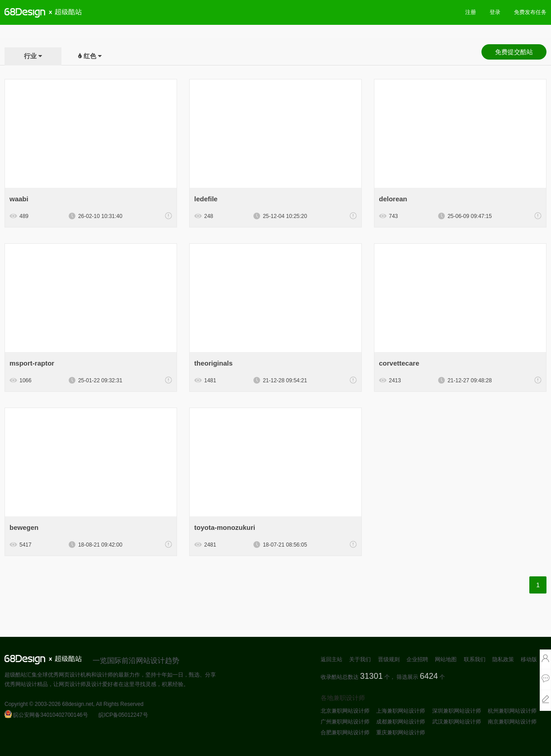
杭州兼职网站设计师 (512, 711)
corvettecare (399, 363)
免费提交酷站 (514, 52)
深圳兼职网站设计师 (457, 711)
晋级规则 (389, 659)
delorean (393, 199)
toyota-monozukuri (225, 527)
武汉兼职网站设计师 (457, 722)
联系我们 (475, 659)
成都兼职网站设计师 (401, 722)
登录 (495, 12)
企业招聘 (417, 659)
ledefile (206, 199)
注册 (471, 12)
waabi (19, 199)
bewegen (24, 527)
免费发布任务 (530, 12)
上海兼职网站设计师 (401, 711)
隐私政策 (503, 659)
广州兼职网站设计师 (345, 722)
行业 (30, 56)
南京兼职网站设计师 (512, 722)
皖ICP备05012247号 (123, 715)
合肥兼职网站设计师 (345, 733)
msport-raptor (32, 363)
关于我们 (360, 659)
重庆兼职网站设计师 (401, 733)
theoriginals (213, 363)
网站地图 (446, 659)
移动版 (529, 659)
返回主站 (332, 659)
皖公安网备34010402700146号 (46, 715)
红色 (90, 56)
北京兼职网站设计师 (345, 711)
